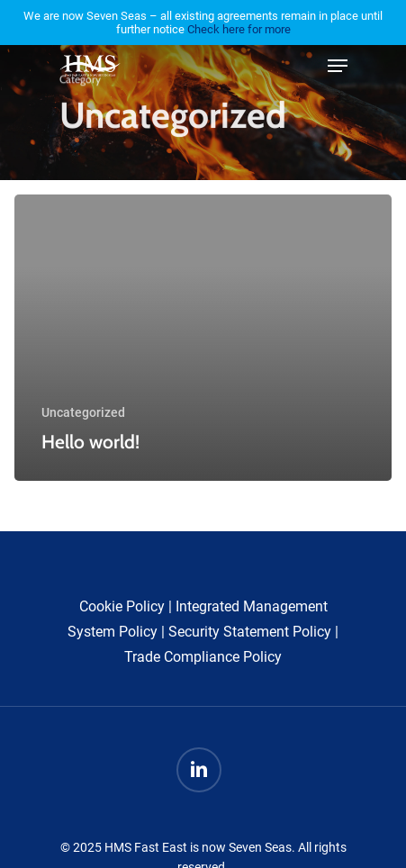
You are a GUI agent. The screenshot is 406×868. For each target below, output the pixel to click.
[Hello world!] (203, 338)
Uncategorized (83, 412)
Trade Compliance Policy (203, 657)
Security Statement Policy (250, 632)
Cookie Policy (122, 606)
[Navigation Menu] (338, 66)
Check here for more (239, 29)
